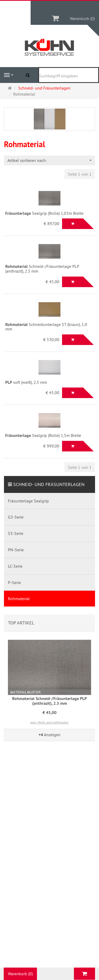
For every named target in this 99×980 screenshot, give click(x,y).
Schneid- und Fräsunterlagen (49, 484)
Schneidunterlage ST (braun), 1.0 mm (46, 327)
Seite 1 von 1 (80, 174)
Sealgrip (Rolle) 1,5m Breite (43, 435)
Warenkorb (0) (82, 18)
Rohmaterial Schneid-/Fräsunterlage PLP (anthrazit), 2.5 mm (49, 701)
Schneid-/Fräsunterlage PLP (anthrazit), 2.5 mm (42, 269)
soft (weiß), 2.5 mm (26, 382)
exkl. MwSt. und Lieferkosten (49, 722)
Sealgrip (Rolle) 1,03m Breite (44, 213)
